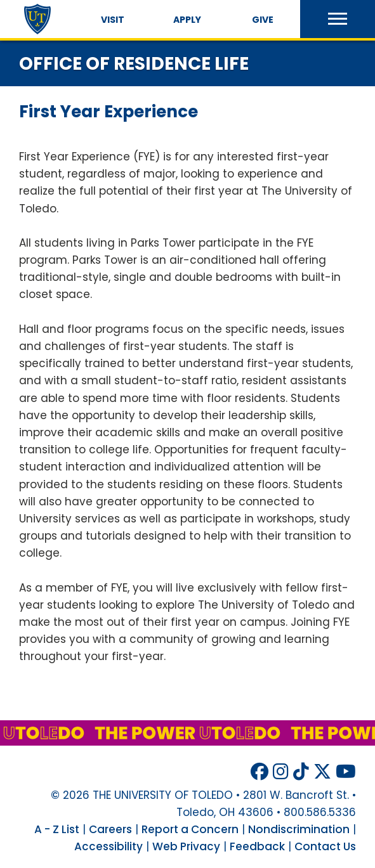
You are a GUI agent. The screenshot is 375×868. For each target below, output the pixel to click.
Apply (187, 20)
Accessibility (109, 846)
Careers (110, 829)
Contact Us (325, 846)
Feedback (257, 846)
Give (263, 20)
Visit (113, 20)
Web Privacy (186, 846)
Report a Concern (190, 829)
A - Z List (57, 829)
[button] (338, 19)
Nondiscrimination (299, 829)
